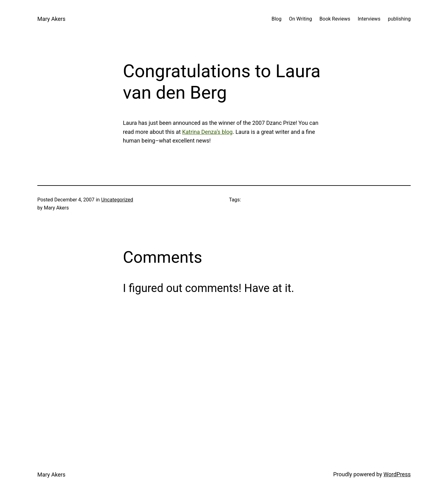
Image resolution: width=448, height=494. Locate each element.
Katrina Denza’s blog (207, 132)
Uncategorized (117, 200)
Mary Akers (51, 19)
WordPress (397, 474)
